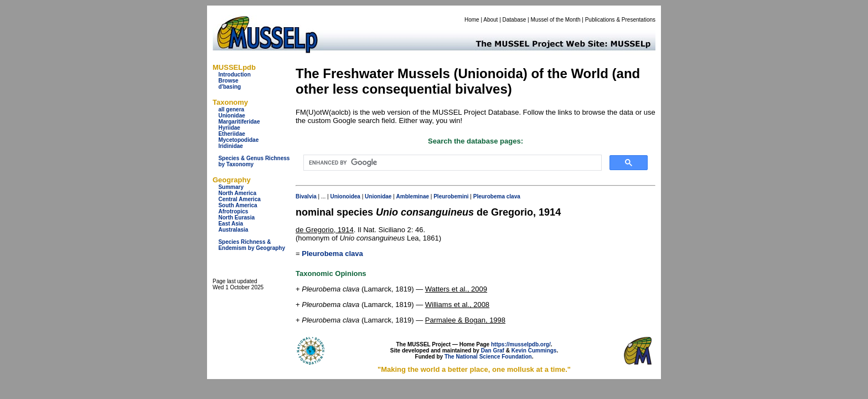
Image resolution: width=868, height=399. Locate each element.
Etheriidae (231, 134)
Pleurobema (489, 196)
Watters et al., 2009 (456, 289)
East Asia (231, 224)
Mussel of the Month (556, 20)
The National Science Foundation (488, 357)
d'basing (229, 87)
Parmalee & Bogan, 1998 (465, 320)
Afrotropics (233, 211)
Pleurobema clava (332, 254)
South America (237, 205)
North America (237, 193)
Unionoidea (345, 196)
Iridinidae (230, 146)
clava (513, 196)
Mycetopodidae (238, 140)
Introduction (234, 75)
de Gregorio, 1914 (325, 230)
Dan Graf (493, 351)
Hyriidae (229, 128)
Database (515, 20)
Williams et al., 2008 (457, 305)
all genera (231, 109)
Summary (231, 187)
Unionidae (231, 116)
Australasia (233, 230)
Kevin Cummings (534, 351)
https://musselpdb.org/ (521, 344)
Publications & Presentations (620, 20)
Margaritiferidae (239, 122)
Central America (239, 199)
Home (472, 20)
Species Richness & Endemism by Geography (252, 245)
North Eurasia (236, 218)
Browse (228, 81)
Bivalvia (306, 196)
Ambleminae (413, 196)
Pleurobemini (451, 196)
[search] (451, 163)
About (490, 20)
